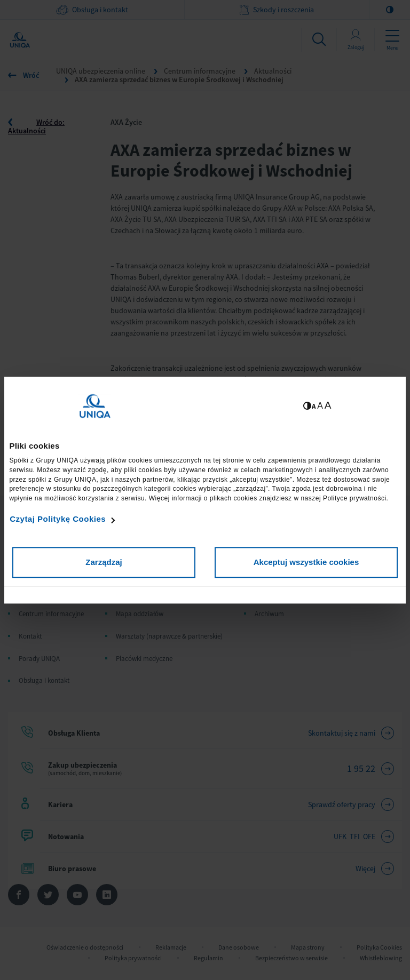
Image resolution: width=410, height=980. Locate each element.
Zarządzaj (104, 562)
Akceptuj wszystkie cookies (306, 562)
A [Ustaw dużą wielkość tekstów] (328, 405)
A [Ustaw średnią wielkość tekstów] (320, 406)
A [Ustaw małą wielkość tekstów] (314, 406)
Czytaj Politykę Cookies (58, 519)
